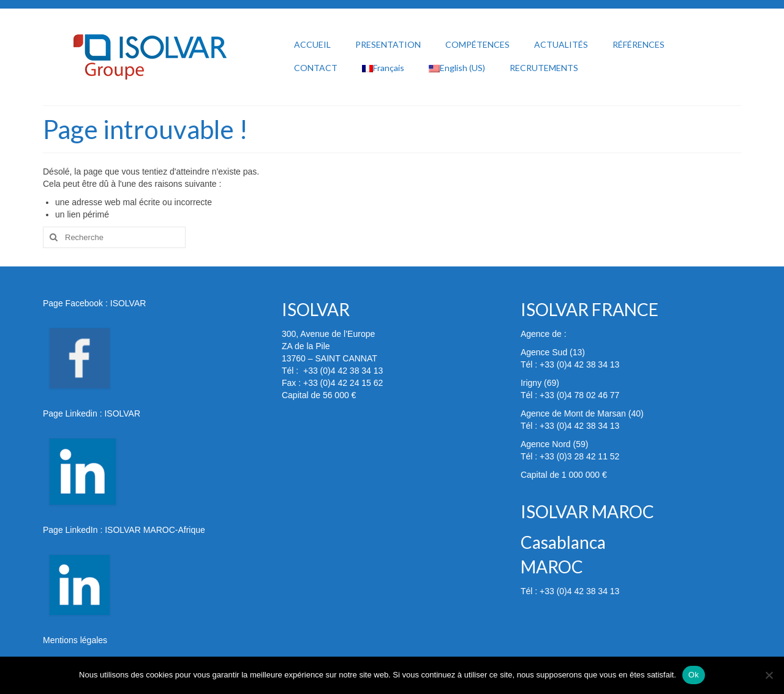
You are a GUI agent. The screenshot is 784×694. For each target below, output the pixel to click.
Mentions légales (75, 640)
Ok (694, 675)
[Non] (769, 675)
